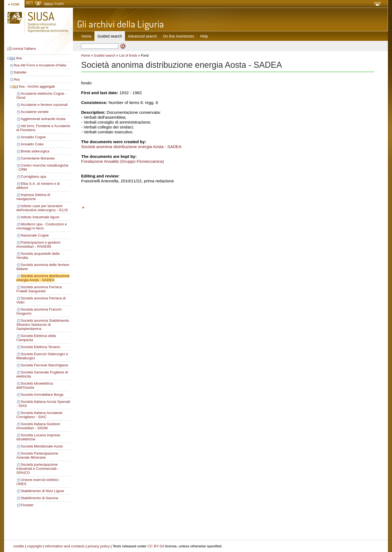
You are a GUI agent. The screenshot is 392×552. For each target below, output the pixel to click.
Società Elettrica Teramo (40, 347)
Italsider (20, 72)
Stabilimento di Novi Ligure (42, 491)
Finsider (27, 505)
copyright (34, 546)
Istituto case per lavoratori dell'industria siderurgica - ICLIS (42, 208)
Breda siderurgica (35, 151)
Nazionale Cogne (35, 235)
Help (204, 36)
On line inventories (179, 36)
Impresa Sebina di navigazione (33, 197)
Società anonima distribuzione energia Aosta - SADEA (43, 278)
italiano (48, 4)
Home (86, 36)
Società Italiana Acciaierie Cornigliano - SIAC (39, 415)
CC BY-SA (156, 546)
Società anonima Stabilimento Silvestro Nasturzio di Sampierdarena (43, 325)
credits (19, 546)
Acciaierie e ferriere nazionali (44, 105)
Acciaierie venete (35, 112)
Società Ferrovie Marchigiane (45, 365)
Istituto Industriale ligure (40, 217)
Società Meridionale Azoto (42, 446)
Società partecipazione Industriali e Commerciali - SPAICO (37, 469)
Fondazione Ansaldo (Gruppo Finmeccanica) (122, 161)
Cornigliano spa (33, 177)
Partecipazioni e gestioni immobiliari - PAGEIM (38, 244)
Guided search (105, 56)
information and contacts (65, 546)
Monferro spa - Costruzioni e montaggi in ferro (42, 226)
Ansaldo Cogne (33, 137)
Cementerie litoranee (38, 158)
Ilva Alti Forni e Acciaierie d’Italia (40, 65)
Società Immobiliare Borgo (42, 395)
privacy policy (99, 546)
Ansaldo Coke (32, 144)
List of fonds (128, 56)
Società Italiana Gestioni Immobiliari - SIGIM (38, 426)
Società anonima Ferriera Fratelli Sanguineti (39, 289)
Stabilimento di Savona (39, 498)
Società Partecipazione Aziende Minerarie (37, 455)
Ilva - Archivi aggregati (37, 86)
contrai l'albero (24, 49)
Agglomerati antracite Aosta (43, 119)
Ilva (19, 58)
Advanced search (143, 36)
